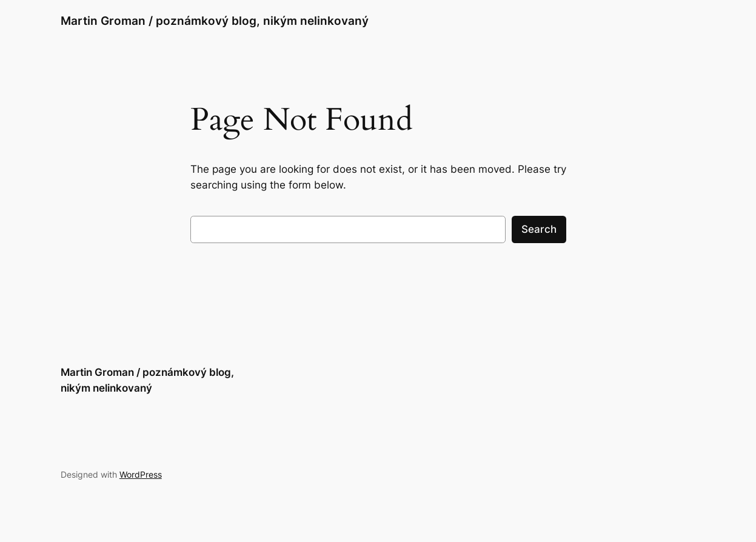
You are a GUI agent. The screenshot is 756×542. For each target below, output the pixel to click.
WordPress (141, 474)
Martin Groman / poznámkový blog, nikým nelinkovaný (215, 21)
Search (539, 229)
